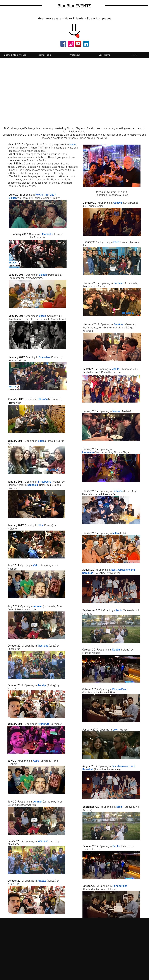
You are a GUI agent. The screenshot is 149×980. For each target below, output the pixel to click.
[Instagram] (71, 44)
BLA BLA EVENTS (74, 6)
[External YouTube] (74, 90)
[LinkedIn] (86, 44)
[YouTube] (78, 44)
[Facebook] (63, 44)
